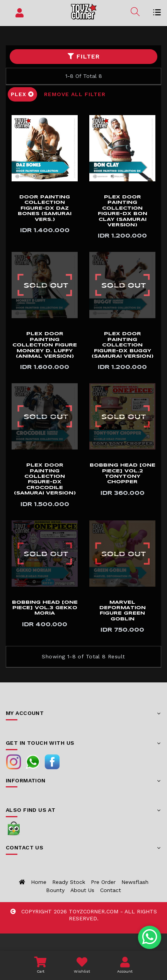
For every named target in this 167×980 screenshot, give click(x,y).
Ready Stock (69, 882)
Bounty (55, 890)
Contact (111, 890)
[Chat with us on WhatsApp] (150, 937)
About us (82, 890)
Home (39, 882)
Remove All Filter (75, 94)
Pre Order (103, 882)
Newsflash (135, 882)
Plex (22, 94)
